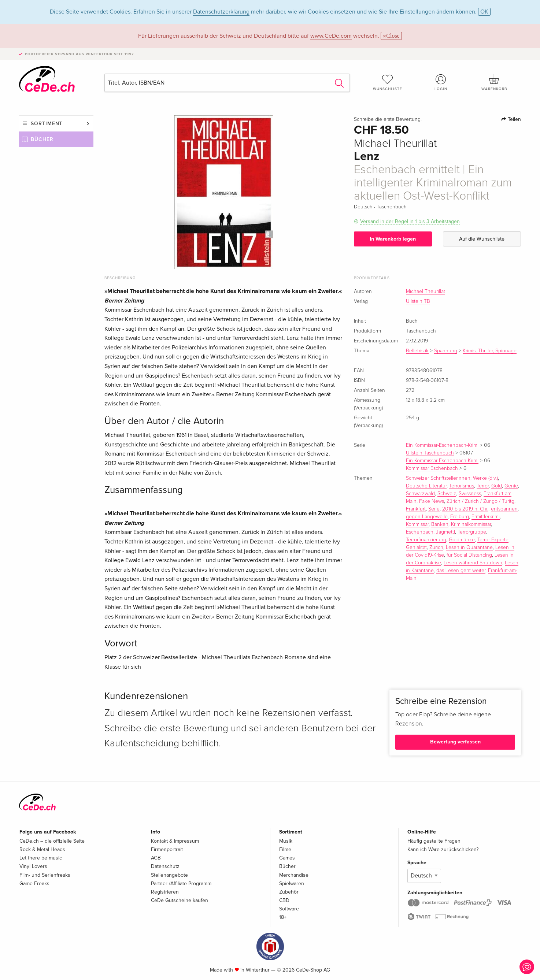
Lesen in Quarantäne (469, 547)
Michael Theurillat (426, 292)
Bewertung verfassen (455, 742)
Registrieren (165, 892)
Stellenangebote (169, 875)
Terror (483, 486)
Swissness (470, 494)
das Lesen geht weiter (461, 571)
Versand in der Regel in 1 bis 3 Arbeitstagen (410, 221)
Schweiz (447, 494)
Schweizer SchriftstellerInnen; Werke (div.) (452, 478)
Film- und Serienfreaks (45, 875)
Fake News (432, 501)
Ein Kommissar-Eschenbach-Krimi (442, 445)
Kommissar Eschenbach (432, 468)
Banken (440, 524)
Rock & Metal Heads (42, 849)
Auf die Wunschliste (482, 239)
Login (441, 82)
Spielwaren (292, 884)
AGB (156, 858)
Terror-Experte (493, 540)
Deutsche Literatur (426, 486)
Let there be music (41, 858)
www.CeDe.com (331, 36)
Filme (285, 849)
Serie (434, 509)
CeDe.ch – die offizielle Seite (52, 841)
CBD (284, 900)
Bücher (42, 139)
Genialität (416, 547)
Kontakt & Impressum (175, 841)
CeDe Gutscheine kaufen (180, 900)
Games (287, 858)
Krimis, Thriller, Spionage (490, 351)
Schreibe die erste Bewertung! (388, 119)
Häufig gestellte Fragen (434, 841)
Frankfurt (416, 509)
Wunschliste (388, 82)
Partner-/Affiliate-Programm (181, 884)
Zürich (436, 547)
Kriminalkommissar (471, 524)
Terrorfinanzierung (426, 540)
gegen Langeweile (427, 517)
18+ (283, 917)
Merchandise (294, 875)
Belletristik (417, 351)
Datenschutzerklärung (221, 12)
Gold (497, 486)
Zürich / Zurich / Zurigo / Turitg (480, 501)
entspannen (504, 509)
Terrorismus (462, 486)
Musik (286, 841)
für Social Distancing (469, 555)
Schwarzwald (420, 494)
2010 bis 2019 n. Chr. (465, 509)
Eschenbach (420, 532)
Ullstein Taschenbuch (430, 453)
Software (289, 909)
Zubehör (289, 892)
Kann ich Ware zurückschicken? (443, 849)
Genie (511, 486)
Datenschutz (165, 866)
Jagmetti (445, 532)
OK (484, 12)
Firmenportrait (167, 849)
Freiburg (460, 517)
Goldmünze (462, 540)
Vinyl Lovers (33, 866)
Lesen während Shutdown (473, 563)
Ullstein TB (418, 301)
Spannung (446, 351)
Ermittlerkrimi (486, 517)
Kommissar (417, 524)
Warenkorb (494, 82)
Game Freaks (34, 884)
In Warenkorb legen (393, 239)
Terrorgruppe (472, 532)
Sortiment (47, 124)
